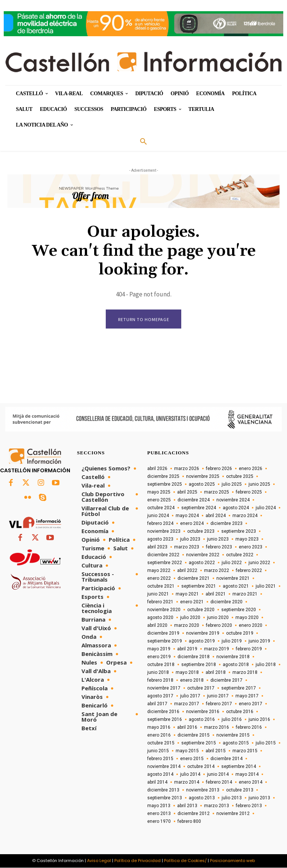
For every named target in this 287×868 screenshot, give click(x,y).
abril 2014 (157, 783)
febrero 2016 (249, 728)
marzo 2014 (187, 783)
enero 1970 (159, 822)
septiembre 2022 (165, 563)
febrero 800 (189, 822)
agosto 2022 (202, 563)
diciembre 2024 (194, 500)
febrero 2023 (219, 547)
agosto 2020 (160, 618)
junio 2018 (158, 673)
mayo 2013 (159, 806)
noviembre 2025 (203, 477)
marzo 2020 (187, 626)
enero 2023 (251, 547)
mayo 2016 (159, 728)
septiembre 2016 (165, 720)
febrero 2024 (160, 524)
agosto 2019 (202, 641)
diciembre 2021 (194, 579)
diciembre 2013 (163, 790)
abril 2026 (157, 469)
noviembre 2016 (203, 712)
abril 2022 (187, 571)
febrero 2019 (249, 649)
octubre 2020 (201, 610)
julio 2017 (190, 696)
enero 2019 (159, 657)
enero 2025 (159, 500)
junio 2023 (218, 539)
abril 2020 (157, 626)
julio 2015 (266, 743)
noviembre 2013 (203, 790)
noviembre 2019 (203, 634)
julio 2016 (232, 720)
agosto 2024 (236, 508)
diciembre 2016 (163, 712)
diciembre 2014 (226, 759)
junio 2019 (259, 641)
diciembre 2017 (226, 681)
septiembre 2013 (165, 798)
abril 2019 (187, 649)
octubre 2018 (161, 665)
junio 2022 (259, 563)
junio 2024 (158, 516)
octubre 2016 (240, 712)
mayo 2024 (187, 516)
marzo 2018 (245, 673)
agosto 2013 (202, 798)
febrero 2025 (249, 492)
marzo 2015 (245, 751)
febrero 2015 (160, 759)
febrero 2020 (219, 626)
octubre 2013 (240, 790)
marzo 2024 (245, 516)
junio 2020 (218, 618)
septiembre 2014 (239, 767)
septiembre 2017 (239, 688)
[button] (143, 142)
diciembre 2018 (194, 657)
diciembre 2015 (194, 735)
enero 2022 (159, 579)
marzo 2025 (217, 492)
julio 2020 (190, 618)
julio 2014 (190, 775)
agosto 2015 (236, 743)
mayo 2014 (247, 775)
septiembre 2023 (239, 532)
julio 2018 (266, 665)
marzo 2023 (187, 547)
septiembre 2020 (239, 610)
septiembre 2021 (199, 587)
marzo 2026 (187, 469)
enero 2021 (192, 602)
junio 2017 (218, 696)
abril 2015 (216, 751)
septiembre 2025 (165, 485)
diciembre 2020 (226, 602)
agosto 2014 (160, 775)
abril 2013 (187, 806)
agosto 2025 (202, 485)
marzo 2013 (217, 806)
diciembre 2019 (163, 634)
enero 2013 (159, 814)
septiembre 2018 (199, 665)
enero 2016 (159, 735)
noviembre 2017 (164, 688)
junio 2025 (259, 485)
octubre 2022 (240, 555)
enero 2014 (251, 783)
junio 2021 (158, 594)
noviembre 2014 (164, 767)
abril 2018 (216, 673)
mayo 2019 (159, 649)
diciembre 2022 (163, 555)
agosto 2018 (236, 665)
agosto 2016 (202, 720)
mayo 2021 (187, 594)
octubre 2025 (240, 477)
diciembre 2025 (163, 477)
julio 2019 (232, 641)
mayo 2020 (247, 618)
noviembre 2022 (203, 555)
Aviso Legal (99, 861)
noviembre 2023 (164, 532)
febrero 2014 (219, 783)
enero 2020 (251, 626)
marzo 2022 (217, 571)
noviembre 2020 (164, 610)
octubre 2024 (161, 508)
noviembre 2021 (233, 579)
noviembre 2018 (233, 657)
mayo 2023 (247, 539)
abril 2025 (187, 492)
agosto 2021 (236, 587)
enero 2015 (192, 759)
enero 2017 (251, 704)
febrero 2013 (249, 806)
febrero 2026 (219, 469)
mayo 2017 (247, 696)
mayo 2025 (159, 492)
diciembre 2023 (226, 524)
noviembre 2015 (233, 735)
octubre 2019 (240, 634)
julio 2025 (232, 485)
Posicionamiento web (232, 861)
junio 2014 (218, 775)
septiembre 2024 (199, 508)
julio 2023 (190, 539)
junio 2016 (259, 720)
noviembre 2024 (233, 500)
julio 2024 (266, 508)
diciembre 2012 (194, 814)
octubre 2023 (201, 532)
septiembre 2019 (165, 641)
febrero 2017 (219, 704)
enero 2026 (251, 469)
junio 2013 (259, 798)
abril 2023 (157, 547)
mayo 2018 (187, 673)
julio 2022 (232, 563)
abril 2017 (157, 704)
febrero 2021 (160, 602)
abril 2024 (216, 516)
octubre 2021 (161, 587)
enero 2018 (192, 681)
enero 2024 (192, 524)
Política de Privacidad (138, 861)
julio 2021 (266, 587)
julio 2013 (232, 798)
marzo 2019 (217, 649)
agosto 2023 (160, 539)
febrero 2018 (160, 681)
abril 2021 (216, 594)
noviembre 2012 (233, 814)
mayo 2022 (159, 571)
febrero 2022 (249, 571)
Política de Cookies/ (185, 861)
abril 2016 (187, 728)
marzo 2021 (245, 594)
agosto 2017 (160, 696)
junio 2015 (158, 751)
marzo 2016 (217, 728)
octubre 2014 (201, 767)
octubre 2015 (161, 743)
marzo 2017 (187, 704)
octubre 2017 (201, 688)
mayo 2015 (187, 751)
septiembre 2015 (199, 743)
